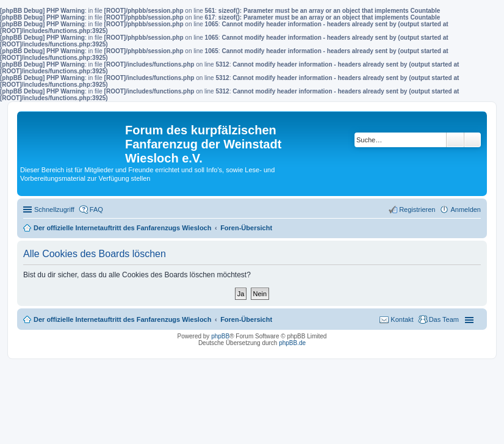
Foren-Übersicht (246, 319)
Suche (455, 140)
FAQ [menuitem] (96, 209)
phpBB (220, 336)
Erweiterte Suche (473, 140)
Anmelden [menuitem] (466, 209)
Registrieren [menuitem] (417, 209)
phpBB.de (292, 343)
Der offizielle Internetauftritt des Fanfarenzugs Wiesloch (122, 319)
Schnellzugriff (54, 209)
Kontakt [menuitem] (402, 319)
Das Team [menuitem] (444, 319)
